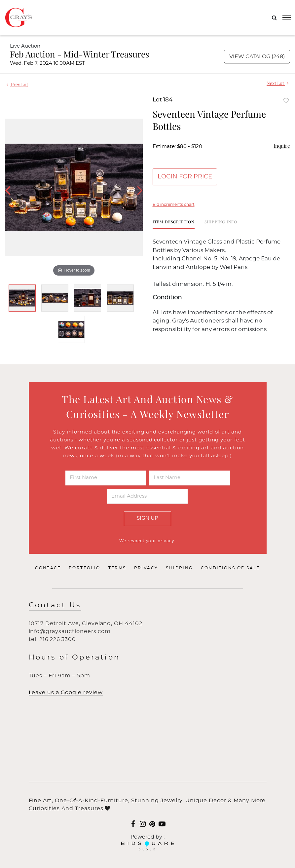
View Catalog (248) (257, 57)
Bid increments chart (174, 205)
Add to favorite (286, 101)
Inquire (282, 146)
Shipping (179, 568)
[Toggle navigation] (287, 18)
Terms (117, 568)
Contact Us (55, 605)
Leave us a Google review (66, 693)
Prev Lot (17, 84)
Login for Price (185, 177)
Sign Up (147, 518)
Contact (48, 568)
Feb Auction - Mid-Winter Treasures (80, 54)
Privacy (146, 568)
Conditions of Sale (230, 568)
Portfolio (85, 568)
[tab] (174, 224)
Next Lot (277, 83)
